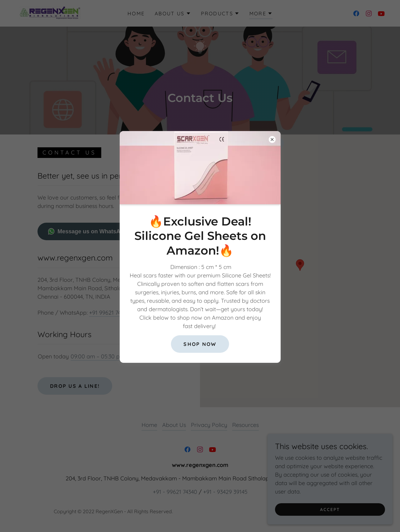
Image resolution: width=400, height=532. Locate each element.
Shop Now (200, 344)
